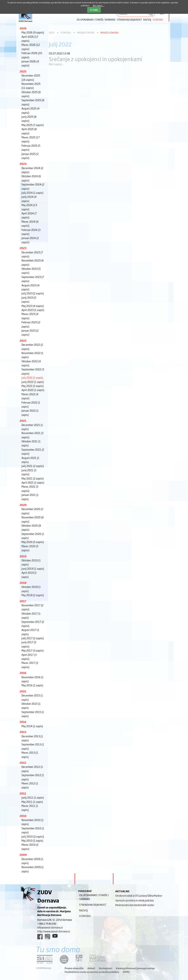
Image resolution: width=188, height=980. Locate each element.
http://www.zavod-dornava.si (54, 931)
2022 (23, 340)
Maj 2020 (33, 542)
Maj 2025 (33, 125)
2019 (23, 556)
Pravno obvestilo (74, 968)
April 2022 (33, 390)
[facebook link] (40, 937)
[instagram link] (47, 937)
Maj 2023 (33, 306)
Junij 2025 (29, 119)
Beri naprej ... (57, 64)
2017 (23, 601)
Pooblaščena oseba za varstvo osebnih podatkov (92, 972)
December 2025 (31, 77)
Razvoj (147, 20)
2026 (23, 28)
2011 (23, 793)
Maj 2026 (33, 32)
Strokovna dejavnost (129, 20)
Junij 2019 (33, 568)
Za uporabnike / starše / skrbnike (96, 20)
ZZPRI (126, 972)
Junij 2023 (29, 299)
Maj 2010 (32, 840)
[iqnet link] (64, 959)
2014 (23, 722)
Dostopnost (105, 968)
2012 (23, 763)
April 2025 (29, 131)
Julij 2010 (33, 836)
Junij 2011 (33, 797)
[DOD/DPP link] (79, 958)
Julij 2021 (33, 466)
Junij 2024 (29, 199)
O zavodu (158, 20)
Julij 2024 (32, 193)
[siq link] (45, 959)
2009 (23, 855)
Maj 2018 (33, 595)
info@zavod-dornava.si (50, 927)
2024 (23, 164)
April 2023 (33, 310)
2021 (23, 421)
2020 (23, 505)
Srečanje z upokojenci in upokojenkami (96, 59)
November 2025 (31, 86)
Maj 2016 (32, 685)
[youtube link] (55, 936)
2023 (23, 248)
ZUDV (52, 33)
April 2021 (33, 482)
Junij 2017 (29, 644)
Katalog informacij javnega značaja (135, 968)
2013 (23, 732)
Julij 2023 (33, 293)
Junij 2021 (29, 472)
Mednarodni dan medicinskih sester (135, 905)
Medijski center (86, 33)
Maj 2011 (32, 802)
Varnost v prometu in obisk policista (134, 900)
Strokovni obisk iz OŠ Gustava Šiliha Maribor (139, 896)
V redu (94, 10)
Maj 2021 (33, 478)
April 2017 (29, 657)
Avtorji (91, 968)
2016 (23, 673)
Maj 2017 (33, 650)
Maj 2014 (32, 726)
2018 (23, 583)
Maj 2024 (29, 207)
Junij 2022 (33, 382)
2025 (23, 71)
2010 (23, 816)
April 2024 (29, 215)
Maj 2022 (33, 386)
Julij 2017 (33, 638)
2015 (23, 691)
